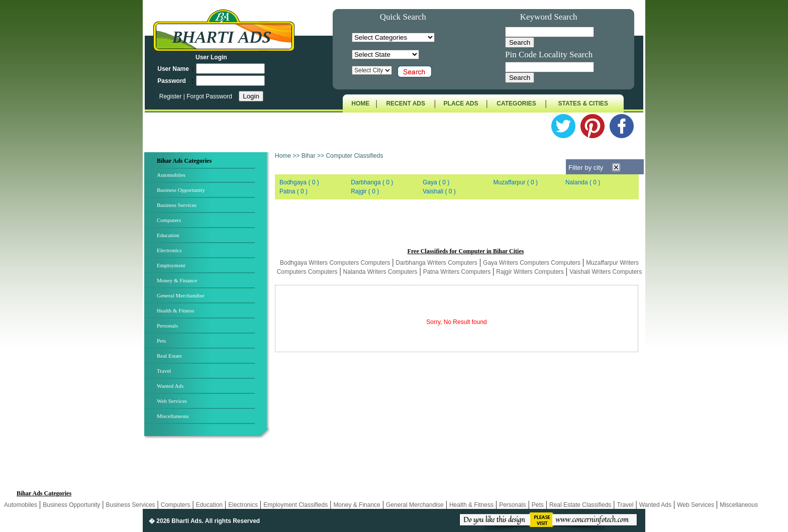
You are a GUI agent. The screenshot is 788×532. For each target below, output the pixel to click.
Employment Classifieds (295, 505)
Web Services (172, 401)
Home (283, 156)
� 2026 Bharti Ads (175, 521)
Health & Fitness (176, 310)
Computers (169, 220)
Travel (164, 371)
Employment (171, 265)
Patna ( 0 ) (293, 191)
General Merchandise (180, 295)
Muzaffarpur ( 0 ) (516, 182)
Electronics (169, 250)
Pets (161, 341)
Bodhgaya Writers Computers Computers (335, 263)
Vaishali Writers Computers (606, 272)
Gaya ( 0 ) (436, 182)
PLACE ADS (461, 103)
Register (171, 96)
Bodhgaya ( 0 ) (299, 182)
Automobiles (171, 175)
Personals (167, 326)
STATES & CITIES (583, 103)
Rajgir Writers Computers (530, 272)
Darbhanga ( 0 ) (372, 182)
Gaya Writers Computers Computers (532, 263)
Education (168, 235)
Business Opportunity (181, 190)
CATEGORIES (516, 103)
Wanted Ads (170, 386)
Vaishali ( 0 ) (439, 191)
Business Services (177, 205)
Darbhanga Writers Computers (436, 263)
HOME (360, 103)
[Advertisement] (459, 224)
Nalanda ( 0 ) (583, 182)
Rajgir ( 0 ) (365, 191)
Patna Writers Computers (457, 272)
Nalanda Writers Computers (380, 272)
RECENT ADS (406, 103)
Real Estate (169, 356)
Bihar (309, 156)
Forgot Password (209, 96)
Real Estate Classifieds (580, 505)
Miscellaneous (173, 416)
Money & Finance (177, 280)
